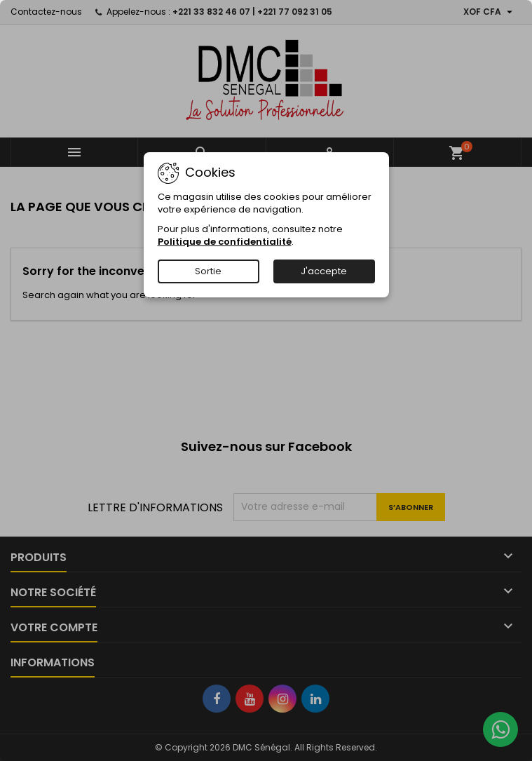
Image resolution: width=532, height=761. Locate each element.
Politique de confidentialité (225, 242)
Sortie (208, 271)
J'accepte (324, 271)
